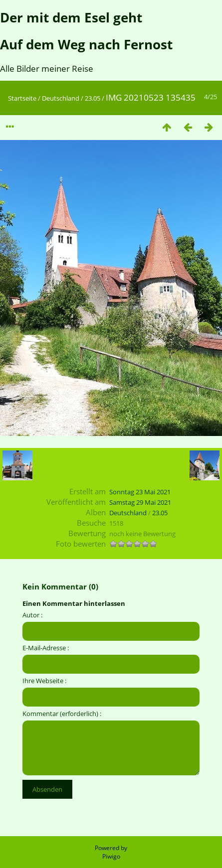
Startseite (22, 98)
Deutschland (61, 98)
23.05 (93, 98)
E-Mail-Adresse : (46, 648)
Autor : (32, 615)
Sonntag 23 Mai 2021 (140, 492)
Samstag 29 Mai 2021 (140, 502)
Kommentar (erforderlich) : (62, 714)
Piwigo (111, 856)
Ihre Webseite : (44, 681)
